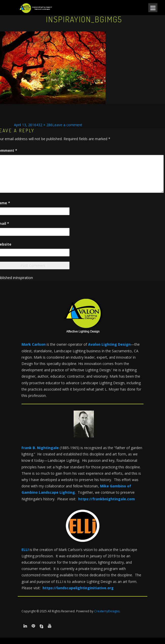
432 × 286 (44, 125)
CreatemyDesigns (107, 611)
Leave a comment (67, 125)
